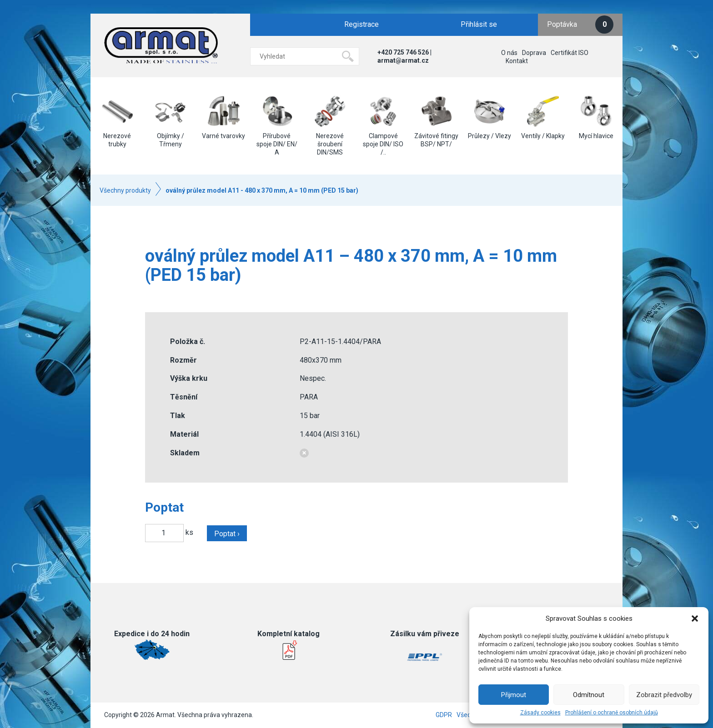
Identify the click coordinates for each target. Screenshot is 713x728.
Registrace (362, 24)
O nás (509, 53)
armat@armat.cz (403, 60)
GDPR (444, 715)
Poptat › (227, 534)
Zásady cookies (540, 713)
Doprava (534, 53)
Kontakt (517, 61)
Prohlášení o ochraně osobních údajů (612, 713)
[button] (695, 618)
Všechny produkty (125, 190)
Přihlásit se (479, 24)
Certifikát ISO (570, 53)
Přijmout (514, 695)
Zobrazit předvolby (664, 695)
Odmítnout (589, 695)
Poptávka (580, 25)
